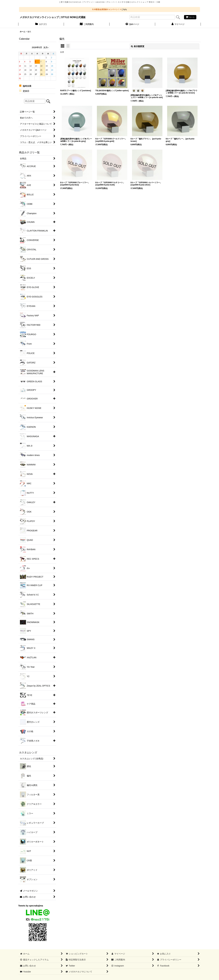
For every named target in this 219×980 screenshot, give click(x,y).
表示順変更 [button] (138, 46)
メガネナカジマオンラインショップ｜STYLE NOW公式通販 (53, 17)
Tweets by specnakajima (31, 906)
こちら (124, 9)
